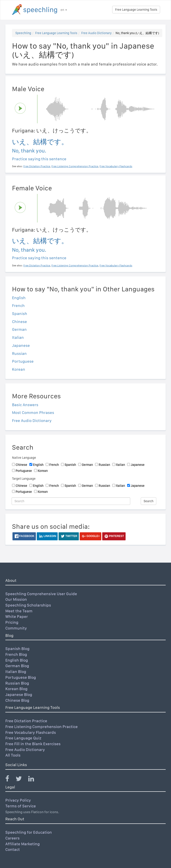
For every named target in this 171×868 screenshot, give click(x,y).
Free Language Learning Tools (136, 10)
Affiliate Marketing (22, 844)
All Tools (13, 755)
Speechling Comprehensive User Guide (41, 594)
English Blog (17, 660)
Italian (18, 337)
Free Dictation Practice (26, 721)
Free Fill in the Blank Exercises (33, 744)
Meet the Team (19, 611)
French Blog (16, 654)
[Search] (71, 501)
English (19, 298)
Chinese (19, 322)
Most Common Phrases (33, 412)
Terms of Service (21, 806)
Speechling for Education (29, 832)
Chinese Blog (17, 700)
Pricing (12, 622)
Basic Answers (25, 405)
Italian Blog (16, 672)
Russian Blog (17, 683)
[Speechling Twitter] (21, 780)
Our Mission (16, 599)
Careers (12, 838)
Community (16, 628)
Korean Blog (16, 689)
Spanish (20, 314)
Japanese (21, 345)
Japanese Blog (19, 694)
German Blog (17, 666)
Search (149, 501)
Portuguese (23, 361)
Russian (19, 353)
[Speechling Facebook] (10, 780)
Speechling (23, 33)
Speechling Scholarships (28, 605)
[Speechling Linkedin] (34, 780)
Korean (19, 369)
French (18, 305)
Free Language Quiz (23, 738)
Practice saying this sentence (39, 159)
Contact (13, 849)
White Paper (17, 616)
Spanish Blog (17, 649)
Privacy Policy (18, 800)
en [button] (64, 10)
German (19, 329)
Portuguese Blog (21, 677)
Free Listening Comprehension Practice (42, 727)
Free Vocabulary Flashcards (31, 732)
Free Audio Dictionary (96, 33)
